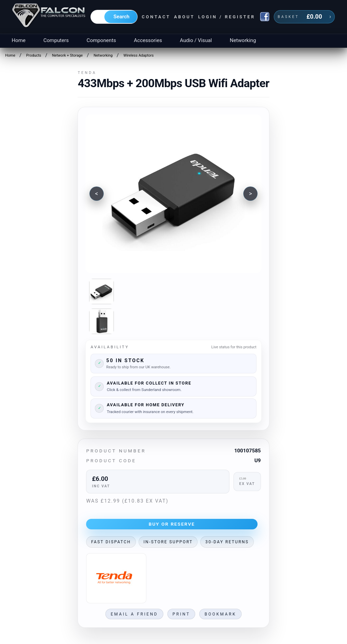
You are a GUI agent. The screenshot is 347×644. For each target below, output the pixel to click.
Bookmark (221, 614)
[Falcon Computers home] (49, 17)
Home (18, 40)
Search (121, 17)
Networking (243, 40)
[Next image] (250, 194)
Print (181, 614)
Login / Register (227, 17)
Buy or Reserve (172, 524)
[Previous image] (97, 194)
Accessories (148, 40)
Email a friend (135, 614)
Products (34, 55)
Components (101, 40)
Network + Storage (68, 55)
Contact (156, 17)
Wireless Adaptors (138, 55)
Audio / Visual (196, 40)
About (184, 17)
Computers (56, 40)
